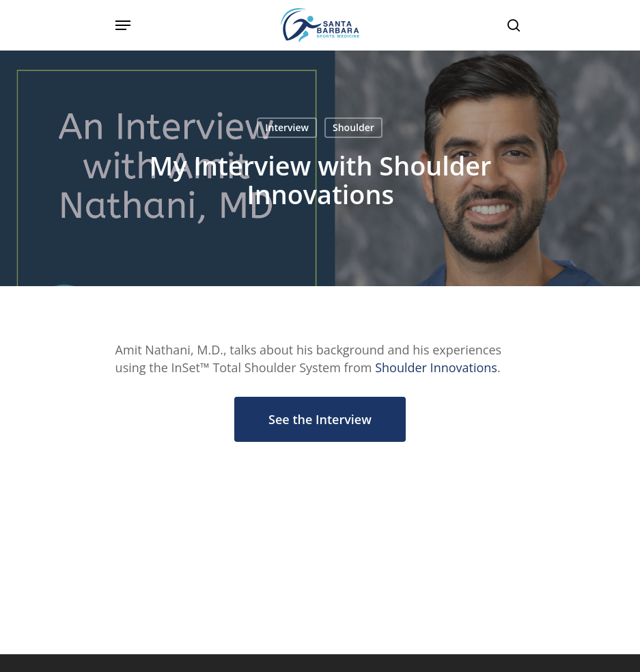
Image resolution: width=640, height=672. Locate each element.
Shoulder (353, 127)
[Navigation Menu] (123, 25)
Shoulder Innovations (436, 367)
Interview (287, 127)
